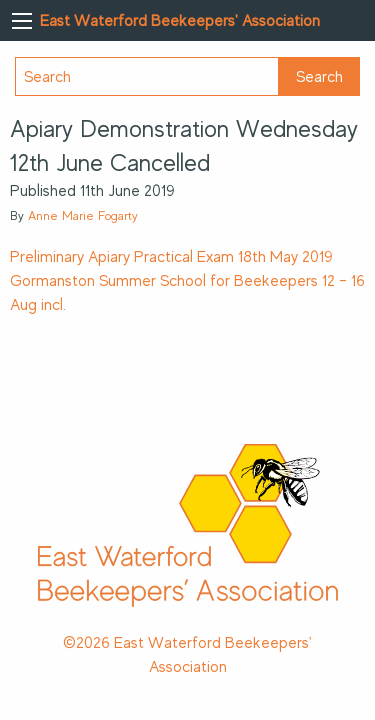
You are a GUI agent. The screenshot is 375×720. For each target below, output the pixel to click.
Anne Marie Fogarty (83, 215)
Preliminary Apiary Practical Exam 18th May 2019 (171, 257)
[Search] (147, 76)
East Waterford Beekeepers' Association (180, 21)
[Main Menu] (22, 21)
